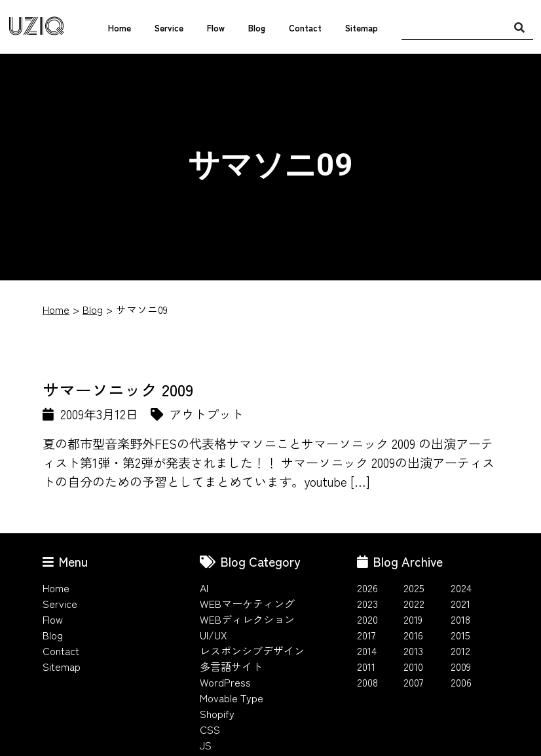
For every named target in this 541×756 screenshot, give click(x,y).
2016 (413, 635)
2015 (460, 635)
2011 (366, 666)
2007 (414, 682)
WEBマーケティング (247, 603)
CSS (210, 729)
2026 (367, 588)
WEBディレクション (247, 619)
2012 (460, 651)
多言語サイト (231, 666)
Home (120, 28)
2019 (413, 619)
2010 (413, 666)
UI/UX (214, 635)
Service (169, 28)
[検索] (519, 27)
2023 (367, 603)
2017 (366, 635)
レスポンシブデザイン (252, 651)
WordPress (225, 682)
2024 (461, 588)
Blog (257, 28)
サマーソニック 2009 (118, 389)
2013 (413, 651)
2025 (414, 588)
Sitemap (362, 28)
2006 (461, 682)
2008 (367, 682)
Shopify (217, 713)
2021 (460, 603)
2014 (367, 651)
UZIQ (36, 27)
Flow (216, 28)
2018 (460, 619)
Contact (305, 28)
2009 (461, 666)
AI (204, 588)
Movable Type (232, 698)
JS (206, 745)
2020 (367, 619)
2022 (414, 603)
